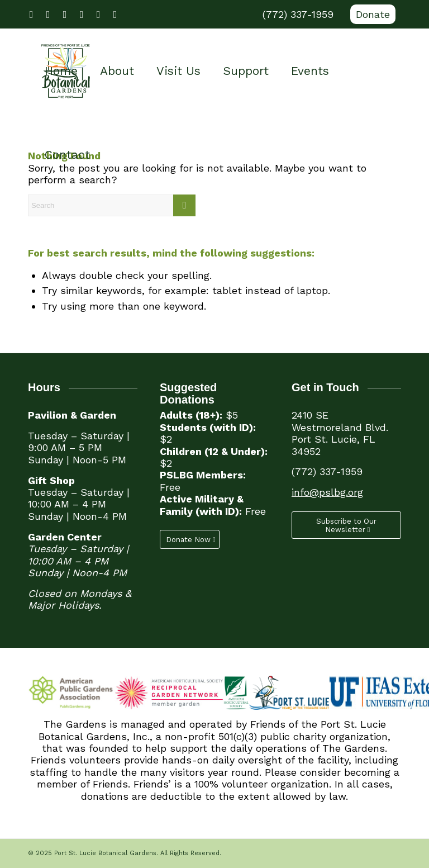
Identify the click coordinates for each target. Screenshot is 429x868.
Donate (373, 14)
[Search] (112, 205)
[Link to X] (48, 15)
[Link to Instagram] (82, 15)
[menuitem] (370, 15)
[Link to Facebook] (31, 15)
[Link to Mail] (115, 15)
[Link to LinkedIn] (98, 15)
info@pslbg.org (327, 492)
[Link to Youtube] (65, 15)
